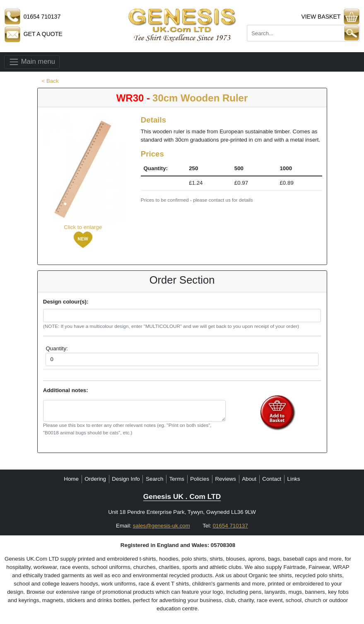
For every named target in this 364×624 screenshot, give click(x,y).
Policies (200, 479)
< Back (50, 81)
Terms (177, 479)
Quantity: (57, 348)
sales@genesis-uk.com (162, 526)
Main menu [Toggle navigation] (32, 62)
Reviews (225, 479)
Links (294, 479)
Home (71, 479)
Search (154, 479)
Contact (272, 479)
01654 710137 (230, 526)
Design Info (126, 479)
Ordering (95, 479)
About (249, 479)
